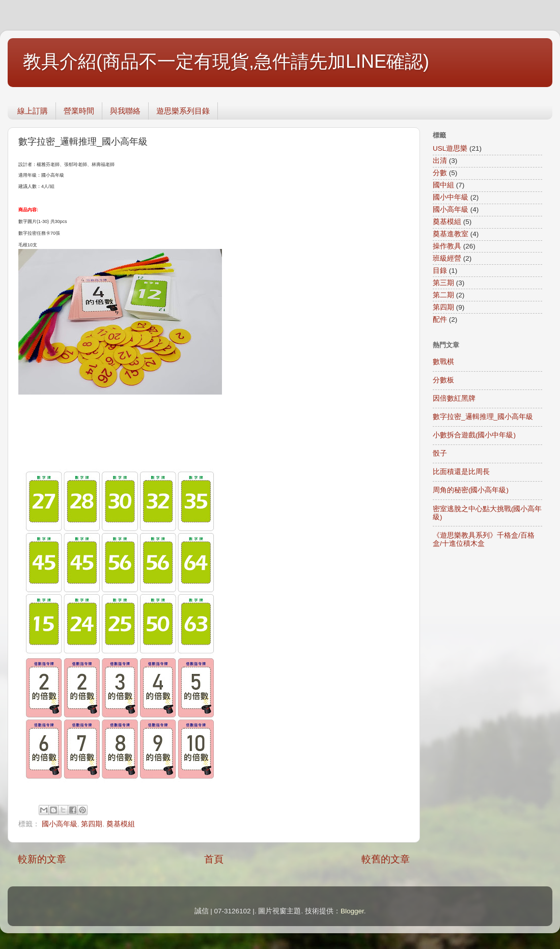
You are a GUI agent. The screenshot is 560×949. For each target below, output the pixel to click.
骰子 (440, 453)
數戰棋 (443, 362)
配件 (440, 319)
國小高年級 (60, 824)
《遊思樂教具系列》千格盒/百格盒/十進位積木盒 (484, 539)
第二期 (443, 295)
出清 (440, 161)
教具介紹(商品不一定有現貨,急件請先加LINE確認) (226, 61)
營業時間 (79, 111)
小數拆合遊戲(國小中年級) (474, 435)
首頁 (214, 859)
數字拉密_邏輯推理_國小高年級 (483, 417)
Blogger (352, 911)
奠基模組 (121, 824)
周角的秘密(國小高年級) (471, 490)
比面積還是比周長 (461, 472)
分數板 (443, 380)
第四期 (92, 824)
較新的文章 (42, 859)
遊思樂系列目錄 (183, 111)
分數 (440, 173)
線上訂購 (33, 111)
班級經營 (447, 258)
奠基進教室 (451, 234)
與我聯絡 (125, 111)
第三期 (443, 283)
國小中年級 (451, 197)
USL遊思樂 (450, 148)
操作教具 (447, 246)
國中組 (443, 185)
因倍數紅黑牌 (454, 398)
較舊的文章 (386, 859)
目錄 (440, 271)
